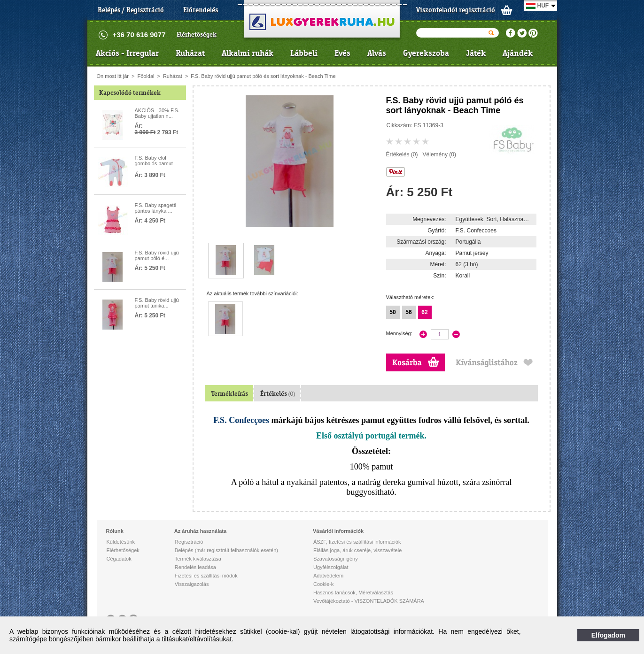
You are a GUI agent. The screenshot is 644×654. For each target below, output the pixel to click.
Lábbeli (304, 53)
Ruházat (190, 53)
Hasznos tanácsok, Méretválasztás (353, 592)
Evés (342, 53)
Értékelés (278, 394)
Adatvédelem (328, 576)
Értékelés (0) (402, 154)
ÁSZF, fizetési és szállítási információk (357, 542)
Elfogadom (608, 635)
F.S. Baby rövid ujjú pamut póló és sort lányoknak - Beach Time (263, 76)
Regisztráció (189, 542)
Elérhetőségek (197, 35)
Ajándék (518, 53)
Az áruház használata (200, 531)
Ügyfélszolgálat (331, 567)
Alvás (377, 53)
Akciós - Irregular (127, 53)
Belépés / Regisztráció (131, 10)
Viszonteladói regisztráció (456, 10)
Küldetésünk (121, 542)
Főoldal (146, 76)
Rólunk (115, 531)
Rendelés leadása (195, 567)
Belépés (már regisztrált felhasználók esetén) (226, 550)
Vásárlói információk (338, 531)
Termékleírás (230, 394)
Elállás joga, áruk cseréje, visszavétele (357, 550)
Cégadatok (119, 559)
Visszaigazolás (192, 584)
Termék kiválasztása (198, 559)
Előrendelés (201, 10)
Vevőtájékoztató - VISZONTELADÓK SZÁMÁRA (369, 601)
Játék (476, 53)
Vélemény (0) (439, 154)
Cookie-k (323, 584)
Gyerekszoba (426, 53)
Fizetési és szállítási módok (206, 576)
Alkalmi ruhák (248, 53)
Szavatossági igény (336, 559)
